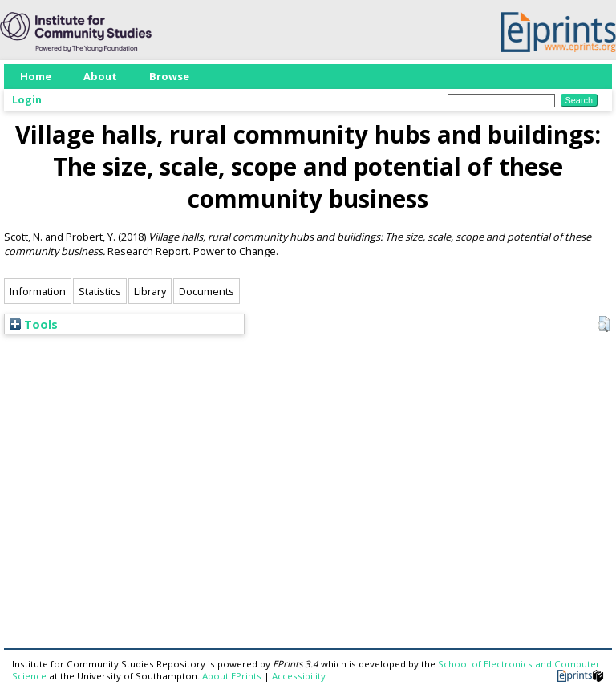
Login (27, 99)
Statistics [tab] (100, 291)
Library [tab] (150, 291)
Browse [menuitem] (169, 76)
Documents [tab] (207, 291)
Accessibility (299, 676)
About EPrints (232, 676)
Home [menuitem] (36, 76)
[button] (604, 324)
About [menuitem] (100, 76)
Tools (34, 324)
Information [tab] (38, 291)
